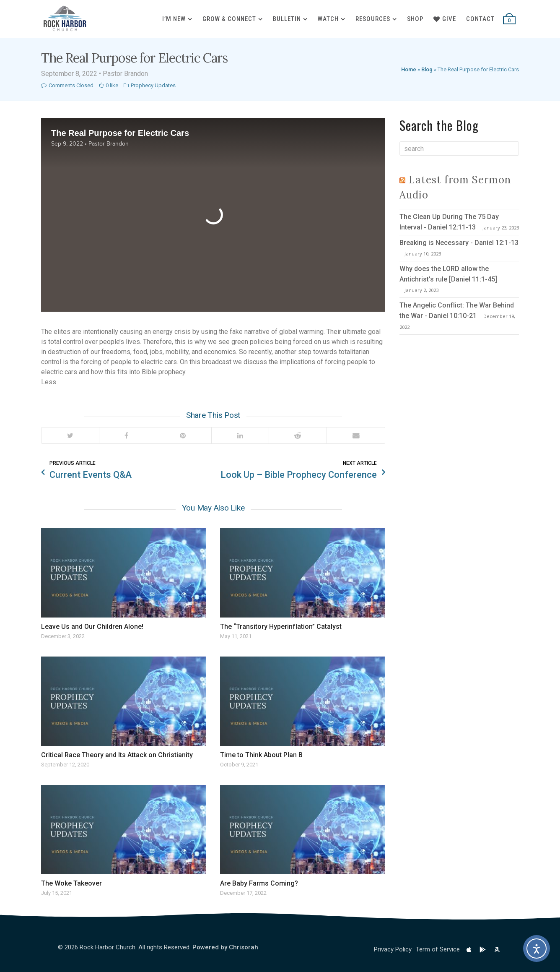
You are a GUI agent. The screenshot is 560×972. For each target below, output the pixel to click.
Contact (480, 19)
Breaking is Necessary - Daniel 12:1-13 (459, 243)
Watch (328, 19)
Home (409, 69)
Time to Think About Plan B (261, 755)
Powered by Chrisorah (225, 947)
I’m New (174, 19)
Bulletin (287, 19)
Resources (373, 19)
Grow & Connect (229, 19)
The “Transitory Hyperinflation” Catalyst (281, 627)
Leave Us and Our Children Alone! (92, 627)
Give (445, 19)
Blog (427, 69)
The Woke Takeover (71, 883)
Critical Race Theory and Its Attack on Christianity (117, 755)
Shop (415, 19)
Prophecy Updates (153, 85)
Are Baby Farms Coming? (259, 883)
